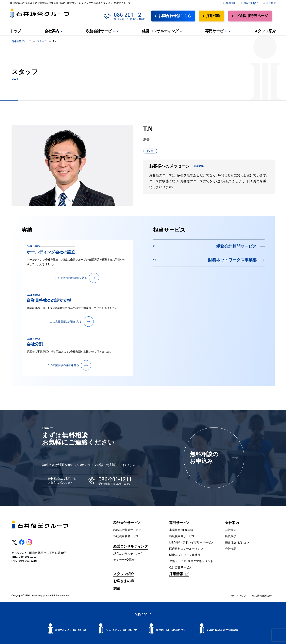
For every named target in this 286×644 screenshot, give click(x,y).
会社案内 (52, 31)
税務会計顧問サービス (128, 530)
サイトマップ (239, 596)
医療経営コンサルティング (186, 549)
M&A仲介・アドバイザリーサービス (191, 542)
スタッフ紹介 (265, 31)
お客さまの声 (124, 581)
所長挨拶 (231, 536)
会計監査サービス (181, 567)
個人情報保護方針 (262, 596)
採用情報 (231, 3)
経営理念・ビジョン (237, 542)
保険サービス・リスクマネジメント (191, 561)
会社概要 (271, 3)
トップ (16, 31)
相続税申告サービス (126, 536)
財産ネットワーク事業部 (185, 555)
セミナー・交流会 (124, 560)
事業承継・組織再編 (181, 530)
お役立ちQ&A (251, 3)
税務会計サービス (101, 31)
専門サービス (216, 31)
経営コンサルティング (160, 31)
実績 (117, 588)
